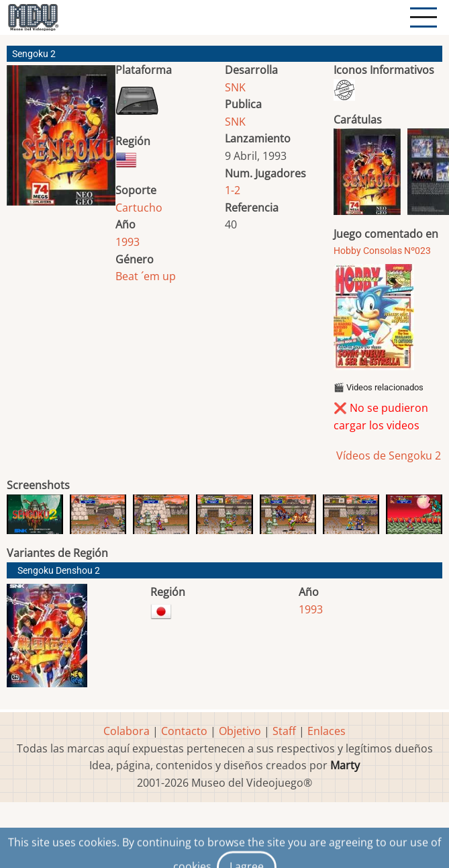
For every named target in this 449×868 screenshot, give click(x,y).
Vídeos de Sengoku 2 (387, 455)
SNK (235, 87)
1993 (128, 242)
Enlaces (327, 731)
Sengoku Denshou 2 (59, 571)
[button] (61, 141)
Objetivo (240, 731)
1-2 (233, 190)
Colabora (127, 731)
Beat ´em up (146, 276)
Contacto (184, 731)
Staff (284, 731)
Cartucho (139, 208)
